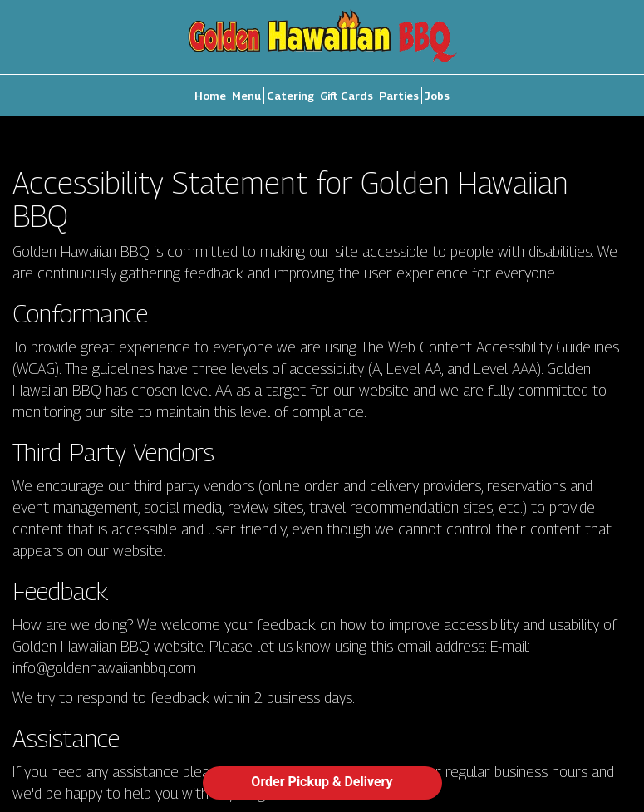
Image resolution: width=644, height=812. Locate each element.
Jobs (437, 96)
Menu (246, 96)
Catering (290, 96)
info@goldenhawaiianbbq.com (104, 667)
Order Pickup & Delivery (322, 782)
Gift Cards (347, 96)
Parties (399, 96)
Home (210, 96)
